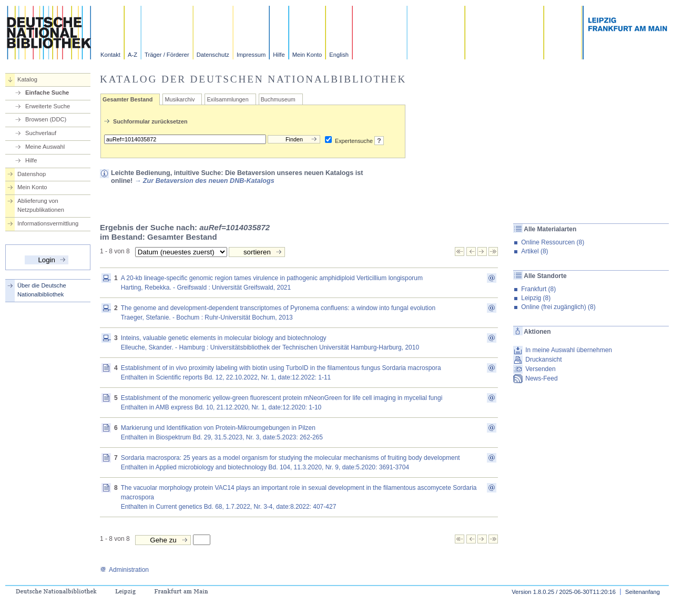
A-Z (132, 55)
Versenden (540, 369)
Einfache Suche (47, 93)
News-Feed (541, 378)
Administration (124, 570)
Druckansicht (543, 360)
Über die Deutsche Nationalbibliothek (42, 290)
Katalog (27, 79)
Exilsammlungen (227, 99)
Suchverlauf (41, 133)
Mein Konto (307, 55)
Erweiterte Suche (48, 106)
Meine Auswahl (45, 147)
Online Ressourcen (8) (553, 242)
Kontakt (110, 55)
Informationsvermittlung (48, 223)
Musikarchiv (180, 99)
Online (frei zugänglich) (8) (558, 307)
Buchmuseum (278, 99)
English (339, 55)
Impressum (251, 55)
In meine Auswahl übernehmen (569, 350)
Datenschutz (213, 55)
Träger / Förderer (167, 55)
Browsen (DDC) (46, 119)
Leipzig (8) (536, 298)
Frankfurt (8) (538, 289)
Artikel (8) (534, 251)
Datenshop (32, 174)
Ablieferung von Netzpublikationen (41, 205)
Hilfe (279, 55)
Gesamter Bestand (128, 99)
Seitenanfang (643, 592)
